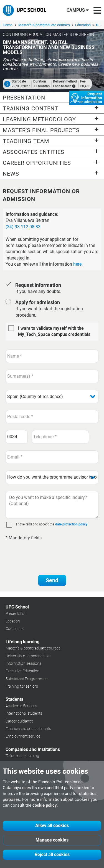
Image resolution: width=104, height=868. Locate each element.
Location (13, 621)
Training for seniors (22, 686)
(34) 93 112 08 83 (23, 227)
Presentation (16, 614)
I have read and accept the (35, 524)
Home (7, 25)
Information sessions (23, 663)
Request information (38, 285)
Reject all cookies (52, 854)
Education (83, 25)
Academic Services (21, 706)
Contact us (15, 629)
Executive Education (22, 671)
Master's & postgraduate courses (45, 25)
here (77, 264)
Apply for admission (38, 302)
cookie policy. (45, 805)
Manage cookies (52, 840)
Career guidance (19, 721)
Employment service (23, 736)
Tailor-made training (22, 756)
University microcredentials (28, 656)
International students (24, 713)
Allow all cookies (52, 825)
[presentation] (48, 555)
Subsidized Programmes (26, 679)
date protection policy (71, 524)
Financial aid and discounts (28, 729)
